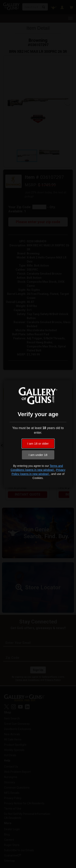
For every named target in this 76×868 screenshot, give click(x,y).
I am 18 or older (38, 443)
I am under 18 (38, 455)
